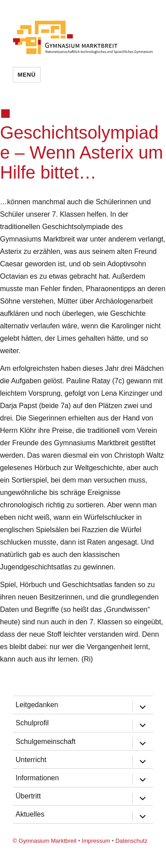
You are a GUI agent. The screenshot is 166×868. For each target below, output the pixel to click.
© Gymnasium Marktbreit (45, 841)
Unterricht (31, 760)
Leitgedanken (37, 705)
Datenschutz (131, 841)
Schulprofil (32, 723)
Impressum (96, 841)
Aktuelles (30, 814)
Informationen (37, 778)
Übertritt (28, 796)
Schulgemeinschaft (45, 741)
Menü (27, 75)
